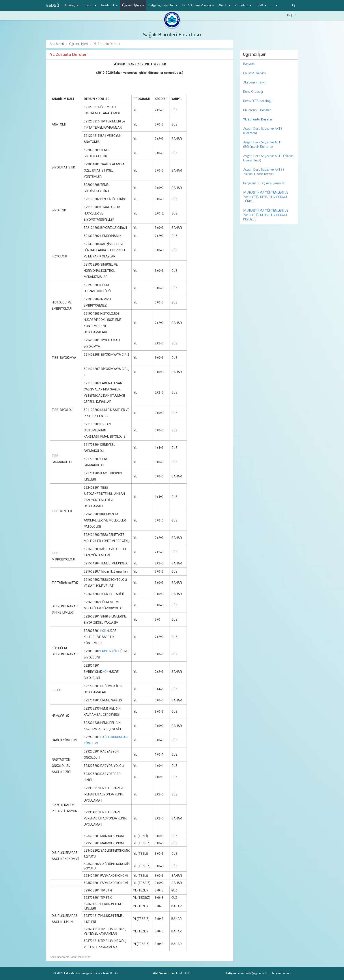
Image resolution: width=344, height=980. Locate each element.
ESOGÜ (53, 6)
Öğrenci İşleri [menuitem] (255, 54)
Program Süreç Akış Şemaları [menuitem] (264, 183)
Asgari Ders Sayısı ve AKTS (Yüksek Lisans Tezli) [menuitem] (269, 158)
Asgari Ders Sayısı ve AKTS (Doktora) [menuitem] (263, 131)
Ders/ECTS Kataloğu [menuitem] (258, 101)
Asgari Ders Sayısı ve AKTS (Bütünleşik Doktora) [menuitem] (263, 145)
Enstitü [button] (90, 5)
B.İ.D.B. (114, 973)
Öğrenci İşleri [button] (133, 5)
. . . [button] (274, 5)
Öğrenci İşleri (79, 44)
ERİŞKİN (106, 651)
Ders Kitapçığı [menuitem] (253, 92)
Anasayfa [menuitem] (72, 5)
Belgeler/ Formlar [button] (163, 5)
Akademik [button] (109, 5)
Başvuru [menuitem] (249, 64)
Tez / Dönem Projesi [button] (198, 5)
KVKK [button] (261, 5)
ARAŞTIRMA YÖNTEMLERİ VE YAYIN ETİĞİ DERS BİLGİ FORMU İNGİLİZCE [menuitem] (266, 215)
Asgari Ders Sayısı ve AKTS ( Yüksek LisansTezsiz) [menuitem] (264, 172)
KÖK (103, 631)
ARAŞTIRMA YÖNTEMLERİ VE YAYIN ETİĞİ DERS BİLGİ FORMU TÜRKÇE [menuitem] (266, 197)
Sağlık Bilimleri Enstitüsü (172, 35)
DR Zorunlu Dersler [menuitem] (257, 110)
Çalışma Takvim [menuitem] (254, 73)
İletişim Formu (281, 973)
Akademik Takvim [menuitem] (256, 82)
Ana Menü (57, 44)
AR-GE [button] (224, 5)
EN (295, 15)
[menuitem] (269, 120)
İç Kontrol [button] (243, 5)
